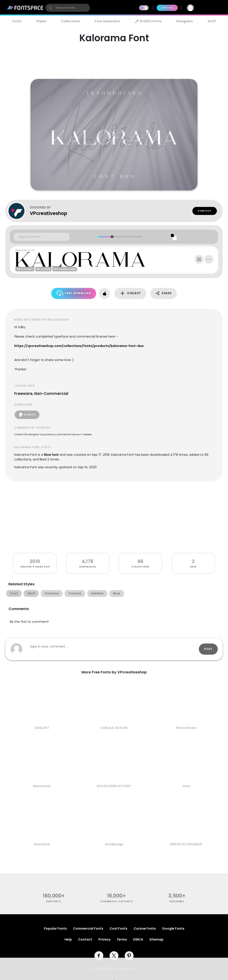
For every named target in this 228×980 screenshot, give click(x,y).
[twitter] (114, 956)
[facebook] (99, 956)
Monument (42, 786)
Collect (130, 293)
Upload (167, 8)
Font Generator (107, 21)
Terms (122, 939)
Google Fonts (173, 928)
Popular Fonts (55, 928)
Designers (185, 21)
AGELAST (42, 728)
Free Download (74, 293)
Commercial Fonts (88, 928)
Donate (27, 415)
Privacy (104, 939)
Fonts (17, 21)
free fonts (54, 901)
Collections (70, 21)
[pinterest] (129, 956)
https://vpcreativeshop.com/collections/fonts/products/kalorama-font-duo (79, 346)
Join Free (211, 8)
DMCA (138, 939)
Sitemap (156, 939)
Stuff (212, 21)
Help (68, 939)
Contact (205, 211)
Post (208, 649)
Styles (41, 21)
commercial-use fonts (117, 901)
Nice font (51, 455)
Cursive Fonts (145, 928)
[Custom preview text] (42, 237)
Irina (186, 786)
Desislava (42, 844)
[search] (68, 8)
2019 (35, 561)
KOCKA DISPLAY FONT (114, 786)
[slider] (112, 237)
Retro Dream (186, 728)
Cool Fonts (118, 928)
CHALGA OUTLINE (114, 728)
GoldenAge (114, 844)
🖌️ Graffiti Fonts (148, 21)
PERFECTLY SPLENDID (186, 844)
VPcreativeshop (49, 213)
